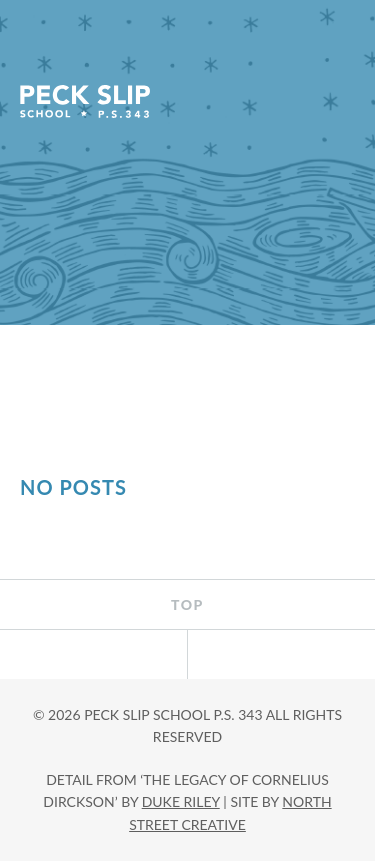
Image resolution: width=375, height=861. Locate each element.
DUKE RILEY (181, 801)
